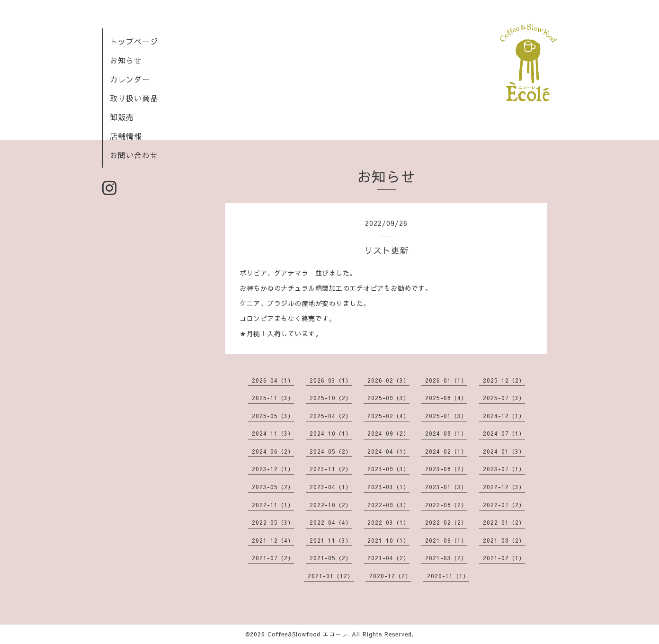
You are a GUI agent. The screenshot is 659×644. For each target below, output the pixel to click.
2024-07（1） (504, 433)
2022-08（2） (446, 505)
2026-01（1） (446, 380)
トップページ (134, 41)
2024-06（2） (273, 451)
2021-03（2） (446, 558)
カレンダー (130, 79)
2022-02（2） (446, 522)
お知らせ (126, 60)
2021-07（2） (273, 558)
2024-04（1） (388, 451)
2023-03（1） (388, 487)
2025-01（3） (446, 416)
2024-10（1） (331, 433)
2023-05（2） (273, 487)
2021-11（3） (331, 540)
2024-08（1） (446, 433)
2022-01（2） (504, 522)
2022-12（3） (504, 487)
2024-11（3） (273, 433)
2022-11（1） (273, 505)
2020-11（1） (448, 576)
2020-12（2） (390, 576)
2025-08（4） (446, 398)
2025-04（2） (331, 416)
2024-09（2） (388, 433)
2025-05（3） (273, 416)
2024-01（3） (504, 451)
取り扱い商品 (134, 98)
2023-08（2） (446, 469)
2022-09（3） (388, 505)
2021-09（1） (446, 540)
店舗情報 (126, 136)
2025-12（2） (504, 380)
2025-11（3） (273, 398)
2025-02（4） (388, 416)
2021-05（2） (331, 558)
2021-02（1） (504, 558)
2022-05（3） (273, 522)
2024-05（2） (331, 451)
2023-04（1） (331, 487)
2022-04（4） (331, 522)
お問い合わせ (134, 155)
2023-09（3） (388, 469)
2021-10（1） (388, 540)
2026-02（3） (388, 380)
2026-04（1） (273, 380)
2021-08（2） (504, 540)
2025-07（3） (504, 398)
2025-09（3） (388, 398)
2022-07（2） (504, 505)
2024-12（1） (504, 416)
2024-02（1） (446, 451)
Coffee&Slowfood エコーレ (307, 634)
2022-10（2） (331, 505)
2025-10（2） (331, 398)
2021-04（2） (388, 558)
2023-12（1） (273, 469)
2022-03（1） (388, 522)
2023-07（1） (504, 469)
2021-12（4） (273, 540)
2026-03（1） (331, 380)
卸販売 (122, 117)
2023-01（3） (446, 487)
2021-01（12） (331, 576)
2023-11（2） (331, 469)
